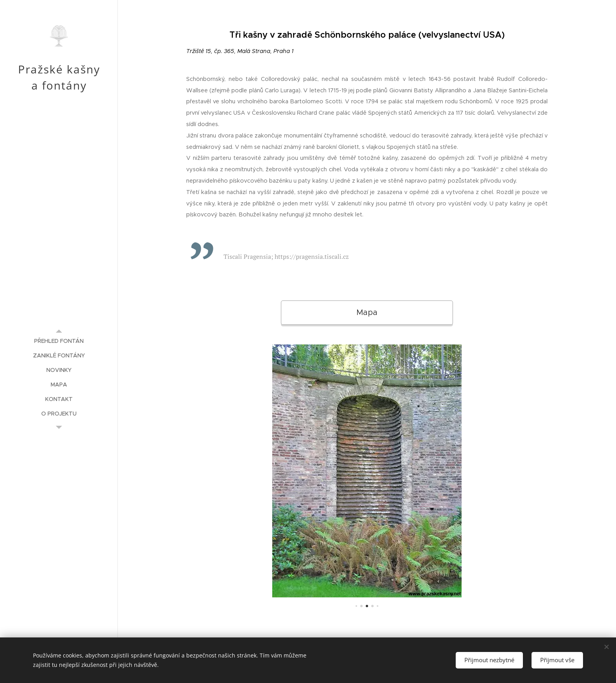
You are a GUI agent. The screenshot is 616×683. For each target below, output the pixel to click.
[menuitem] (59, 341)
